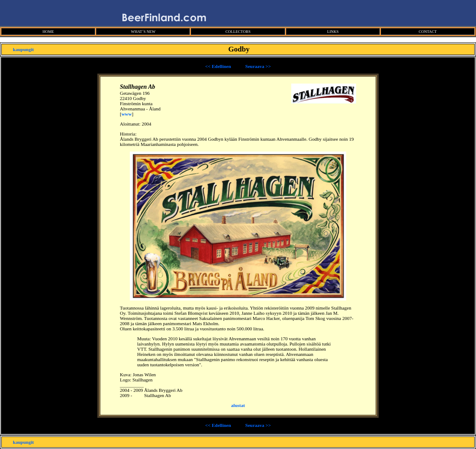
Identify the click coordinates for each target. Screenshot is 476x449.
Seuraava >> (258, 66)
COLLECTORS (238, 32)
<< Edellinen (218, 66)
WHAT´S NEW (143, 32)
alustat (238, 405)
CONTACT (428, 32)
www (127, 114)
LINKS (333, 32)
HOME (48, 32)
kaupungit (23, 49)
